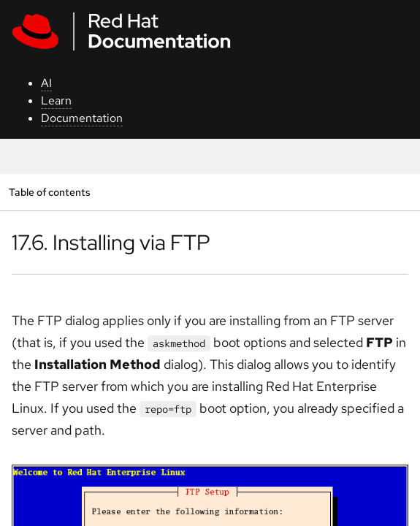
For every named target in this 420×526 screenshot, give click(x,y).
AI (46, 83)
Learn (56, 100)
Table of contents (49, 192)
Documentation (82, 118)
